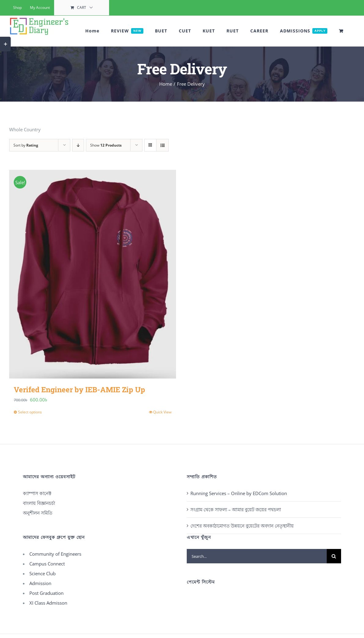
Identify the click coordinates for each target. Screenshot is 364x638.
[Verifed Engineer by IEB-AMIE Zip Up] (93, 274)
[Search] (334, 556)
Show (106, 145)
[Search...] (257, 556)
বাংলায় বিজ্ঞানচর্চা (39, 503)
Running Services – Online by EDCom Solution (239, 493)
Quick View (162, 412)
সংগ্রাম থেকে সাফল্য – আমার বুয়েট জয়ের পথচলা (236, 509)
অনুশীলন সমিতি (38, 513)
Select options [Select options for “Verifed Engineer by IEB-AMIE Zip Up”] (30, 412)
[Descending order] (78, 145)
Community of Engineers (55, 554)
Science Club (42, 573)
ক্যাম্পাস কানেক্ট (37, 493)
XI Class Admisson (48, 603)
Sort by (26, 145)
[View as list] (162, 145)
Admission (40, 583)
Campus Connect (47, 564)
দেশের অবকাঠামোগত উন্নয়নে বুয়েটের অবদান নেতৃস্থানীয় (242, 526)
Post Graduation (46, 593)
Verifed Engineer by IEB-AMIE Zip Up (79, 390)
